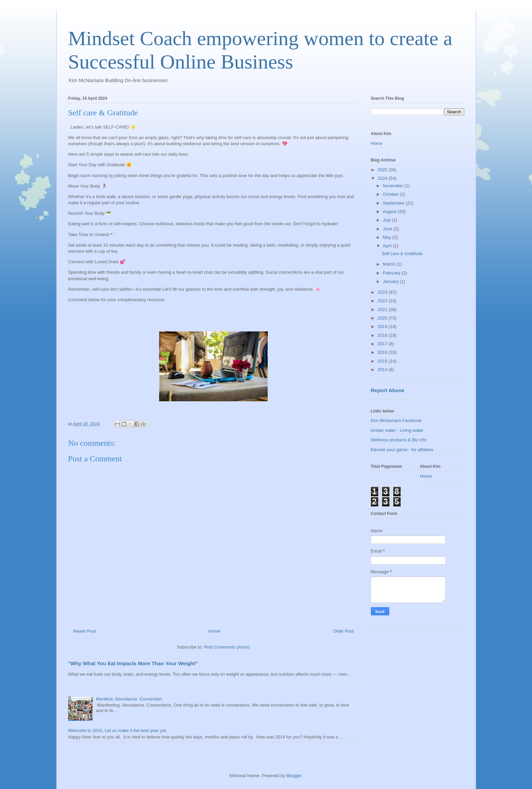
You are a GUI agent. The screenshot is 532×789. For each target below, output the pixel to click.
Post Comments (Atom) (227, 647)
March (389, 264)
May (387, 237)
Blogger (294, 776)
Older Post (343, 631)
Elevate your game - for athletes (402, 450)
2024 (383, 178)
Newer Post (85, 631)
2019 (383, 326)
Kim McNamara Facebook (396, 420)
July (387, 220)
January (391, 281)
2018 (383, 335)
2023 (383, 292)
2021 (383, 310)
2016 (383, 352)
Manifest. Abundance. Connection (129, 699)
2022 (383, 301)
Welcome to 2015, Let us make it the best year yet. (118, 730)
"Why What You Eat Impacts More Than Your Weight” (133, 663)
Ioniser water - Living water (397, 430)
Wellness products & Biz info (399, 440)
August (390, 211)
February (392, 273)
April (388, 246)
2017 (383, 344)
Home (215, 631)
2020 (383, 318)
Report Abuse (388, 390)
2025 (383, 170)
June (388, 229)
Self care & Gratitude (402, 254)
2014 (383, 370)
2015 (383, 361)
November (394, 186)
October (391, 194)
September (394, 203)
